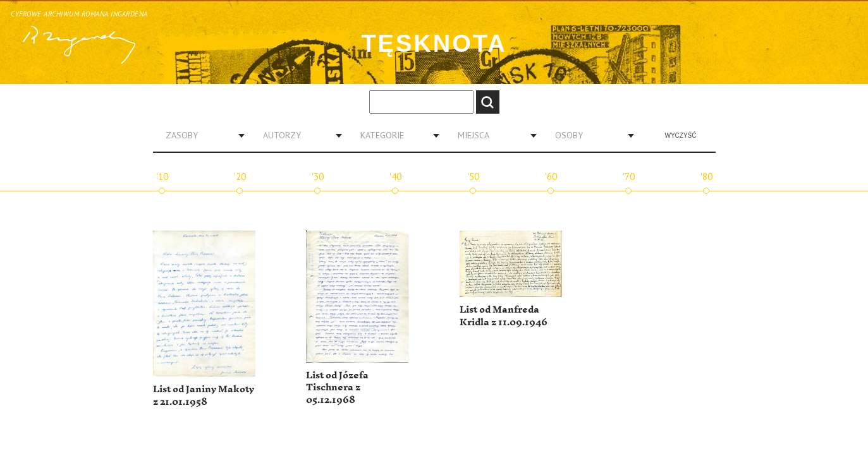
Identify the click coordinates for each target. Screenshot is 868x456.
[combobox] (200, 135)
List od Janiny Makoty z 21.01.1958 (204, 396)
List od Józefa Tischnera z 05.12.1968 (337, 388)
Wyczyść (681, 135)
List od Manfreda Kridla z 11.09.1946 (504, 316)
